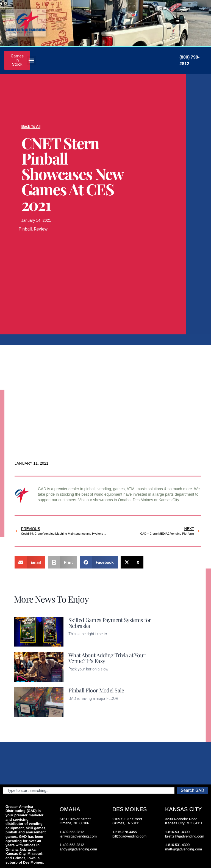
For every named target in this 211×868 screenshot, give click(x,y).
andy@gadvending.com (78, 849)
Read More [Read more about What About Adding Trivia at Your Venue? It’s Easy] (78, 678)
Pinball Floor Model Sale (96, 690)
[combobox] (89, 791)
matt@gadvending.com (184, 849)
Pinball (25, 229)
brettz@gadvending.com (185, 836)
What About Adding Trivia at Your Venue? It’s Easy (107, 658)
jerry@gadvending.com (78, 836)
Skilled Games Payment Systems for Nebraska (110, 623)
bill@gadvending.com (129, 836)
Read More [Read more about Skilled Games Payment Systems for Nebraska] (78, 643)
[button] (31, 60)
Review (41, 229)
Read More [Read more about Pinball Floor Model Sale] (78, 714)
